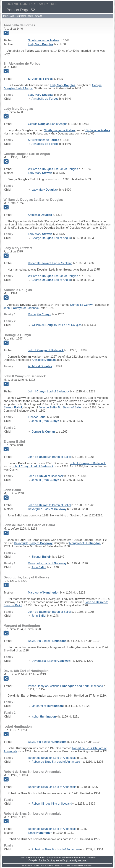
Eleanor (13, 407)
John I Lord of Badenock (49, 391)
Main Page (9, 16)
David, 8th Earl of (47, 641)
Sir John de (40, 79)
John (39, 567)
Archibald (40, 215)
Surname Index (25, 16)
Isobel (44, 717)
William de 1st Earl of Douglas (53, 169)
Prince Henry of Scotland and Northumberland (65, 686)
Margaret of (85, 543)
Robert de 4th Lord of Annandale (52, 758)
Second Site (53, 865)
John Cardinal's (42, 865)
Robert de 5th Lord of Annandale (56, 762)
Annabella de (45, 99)
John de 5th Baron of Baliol (60, 407)
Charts (39, 16)
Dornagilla (82, 305)
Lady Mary (41, 44)
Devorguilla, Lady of (47, 509)
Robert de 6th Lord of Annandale (56, 849)
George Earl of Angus (48, 124)
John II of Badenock (21, 308)
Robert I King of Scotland (52, 804)
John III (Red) (45, 421)
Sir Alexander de (44, 40)
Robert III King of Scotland (50, 263)
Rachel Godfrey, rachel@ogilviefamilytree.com (63, 860)
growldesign (88, 865)
